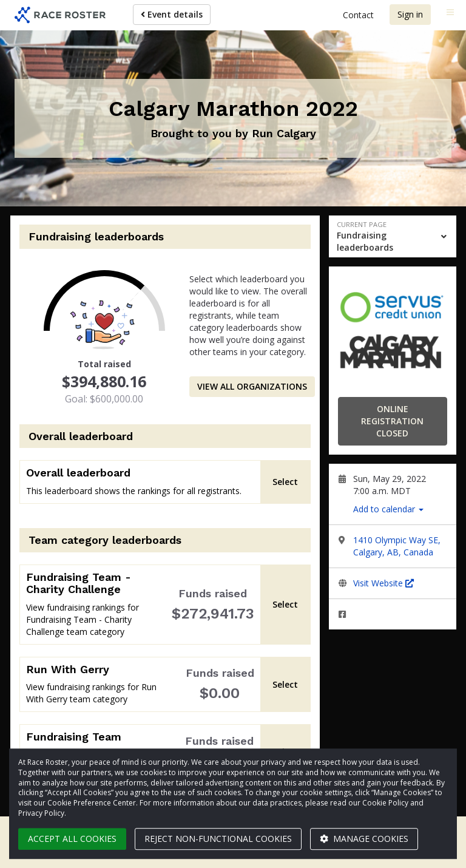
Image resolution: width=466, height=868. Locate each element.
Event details (172, 14)
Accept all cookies (72, 839)
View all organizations (252, 386)
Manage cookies (364, 839)
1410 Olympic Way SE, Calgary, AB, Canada (397, 546)
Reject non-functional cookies (218, 839)
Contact (358, 15)
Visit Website (383, 583)
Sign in (410, 14)
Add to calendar (388, 509)
